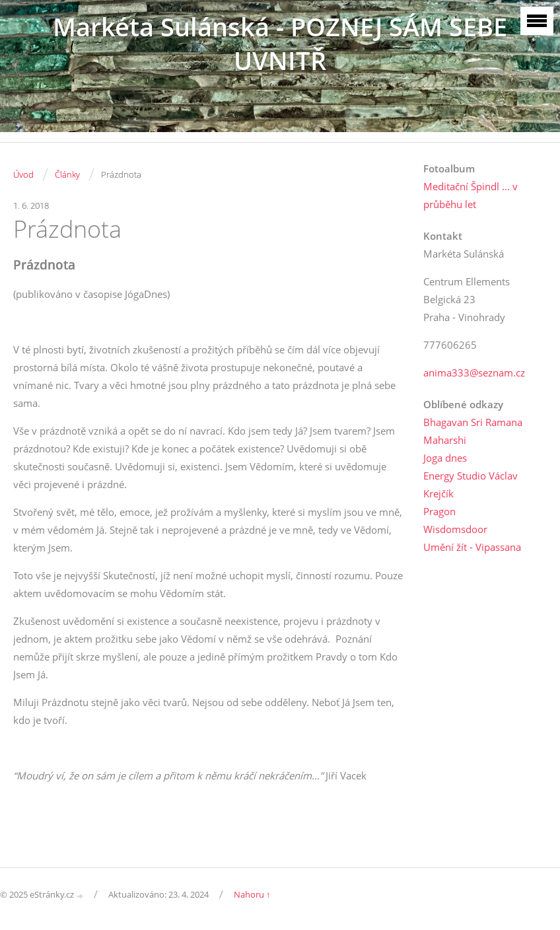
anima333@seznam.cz (474, 373)
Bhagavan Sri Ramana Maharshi (473, 431)
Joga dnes (445, 458)
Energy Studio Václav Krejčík (471, 484)
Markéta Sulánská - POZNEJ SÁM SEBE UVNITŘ (280, 44)
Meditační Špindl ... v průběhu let (471, 195)
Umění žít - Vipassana (472, 547)
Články (67, 174)
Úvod (23, 174)
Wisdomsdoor (455, 529)
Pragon (439, 511)
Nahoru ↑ (252, 894)
